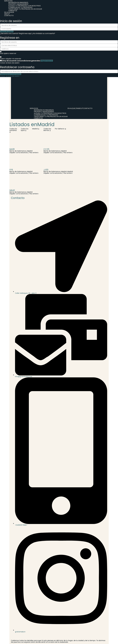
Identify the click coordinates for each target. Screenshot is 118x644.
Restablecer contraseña (11, 74)
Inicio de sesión (7, 32)
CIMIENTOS (13, 11)
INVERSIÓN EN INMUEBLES (18, 2)
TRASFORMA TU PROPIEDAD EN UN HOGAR (25, 9)
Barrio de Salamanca (18, 151)
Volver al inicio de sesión (10, 63)
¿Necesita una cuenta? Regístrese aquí (16, 33)
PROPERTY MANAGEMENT (18, 4)
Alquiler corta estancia (19, 153)
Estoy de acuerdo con (21, 61)
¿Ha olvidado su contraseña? (43, 33)
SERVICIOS (34, 108)
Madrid (30, 151)
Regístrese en (47, 61)
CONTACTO (9, 16)
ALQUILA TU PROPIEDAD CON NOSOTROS (24, 6)
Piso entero (34, 153)
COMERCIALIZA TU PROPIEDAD (20, 7)
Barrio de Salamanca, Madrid (55, 171)
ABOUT (7, 14)
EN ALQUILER (9, 12)
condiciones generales (30, 61)
